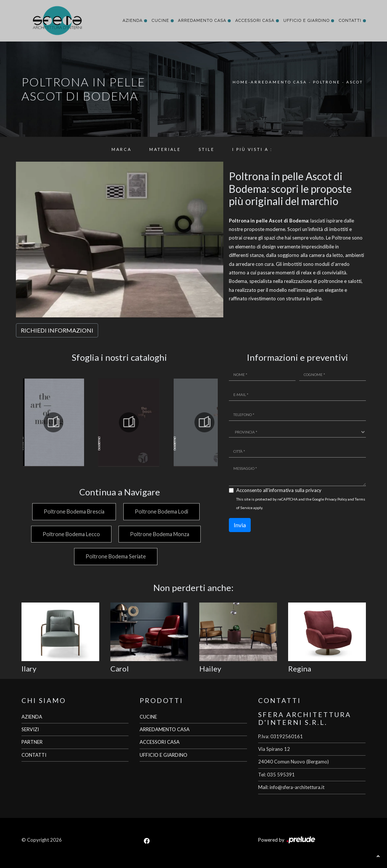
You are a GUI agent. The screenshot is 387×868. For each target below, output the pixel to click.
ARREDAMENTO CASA (165, 729)
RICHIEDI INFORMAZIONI (57, 330)
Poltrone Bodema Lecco (71, 534)
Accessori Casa (255, 21)
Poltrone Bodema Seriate (116, 556)
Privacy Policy (336, 499)
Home (241, 82)
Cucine (160, 21)
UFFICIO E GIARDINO (164, 755)
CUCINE (148, 717)
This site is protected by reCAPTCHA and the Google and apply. (301, 503)
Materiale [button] (165, 149)
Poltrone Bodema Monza (160, 534)
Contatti (350, 21)
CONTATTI (34, 755)
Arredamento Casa (202, 21)
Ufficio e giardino (306, 21)
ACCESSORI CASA (160, 742)
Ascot (355, 82)
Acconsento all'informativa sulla (279, 490)
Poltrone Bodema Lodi (161, 511)
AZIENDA (32, 717)
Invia (240, 525)
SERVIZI (30, 729)
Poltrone (327, 82)
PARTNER (32, 742)
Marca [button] (121, 149)
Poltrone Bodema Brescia (74, 511)
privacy (313, 490)
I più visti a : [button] (252, 149)
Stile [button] (206, 149)
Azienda (133, 21)
